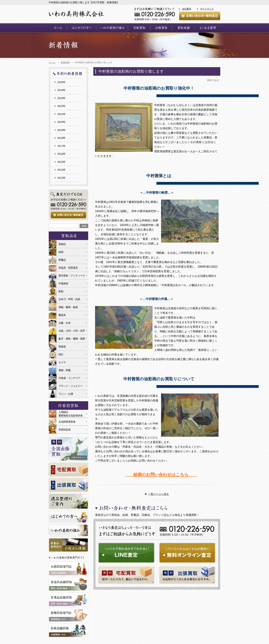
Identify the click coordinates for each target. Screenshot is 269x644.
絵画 (61, 252)
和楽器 (62, 346)
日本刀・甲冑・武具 (69, 299)
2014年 (61, 170)
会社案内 (187, 9)
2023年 (61, 98)
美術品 (62, 244)
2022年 (61, 106)
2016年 (61, 154)
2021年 (61, 114)
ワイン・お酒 (66, 394)
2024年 (61, 90)
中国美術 (63, 283)
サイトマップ (207, 9)
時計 (61, 354)
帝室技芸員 (65, 430)
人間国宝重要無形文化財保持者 (71, 414)
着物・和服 (65, 370)
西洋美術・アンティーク (72, 276)
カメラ (62, 362)
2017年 (61, 146)
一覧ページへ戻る (159, 494)
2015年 (61, 162)
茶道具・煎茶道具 (68, 268)
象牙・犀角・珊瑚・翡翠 (72, 339)
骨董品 (62, 260)
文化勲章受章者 (67, 422)
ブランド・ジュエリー (71, 386)
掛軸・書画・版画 (68, 307)
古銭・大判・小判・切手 (72, 331)
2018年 (61, 138)
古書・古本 (65, 323)
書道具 (62, 315)
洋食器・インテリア (69, 378)
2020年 (61, 122)
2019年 (61, 130)
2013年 (61, 178)
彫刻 (61, 291)
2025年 (61, 82)
